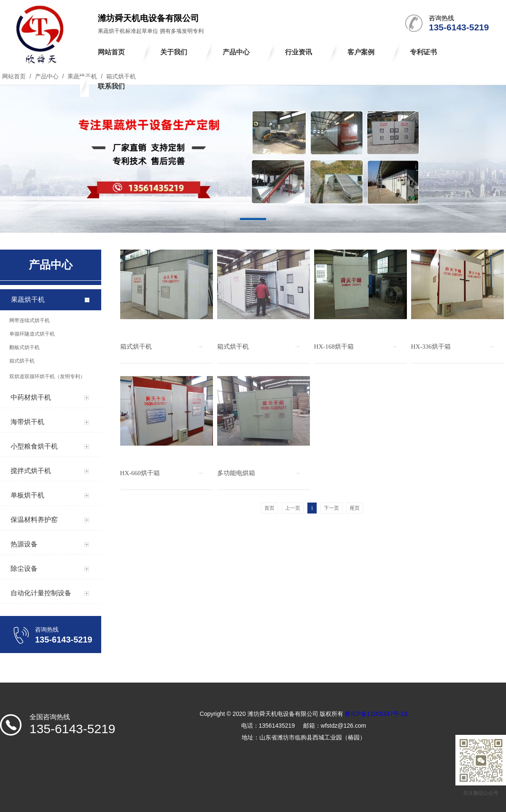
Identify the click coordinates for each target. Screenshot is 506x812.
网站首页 (14, 76)
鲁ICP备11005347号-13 (376, 714)
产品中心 (47, 76)
